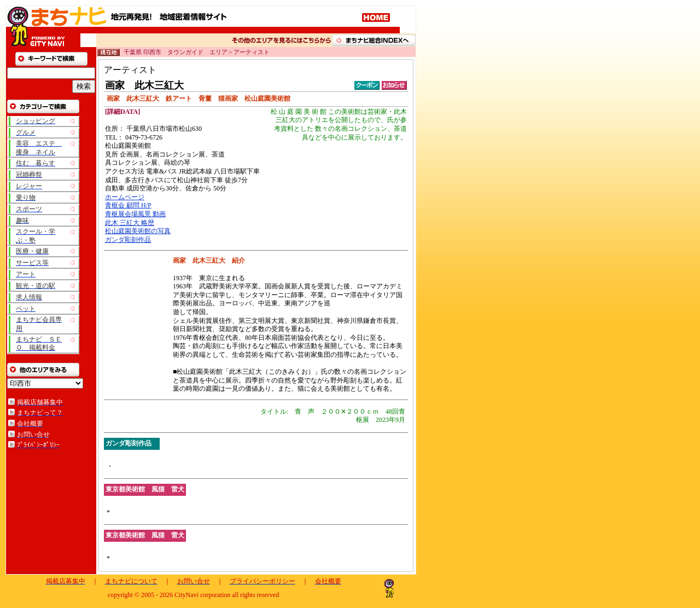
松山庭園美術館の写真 (138, 231)
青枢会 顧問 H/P (128, 205)
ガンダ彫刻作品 (128, 240)
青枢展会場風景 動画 (135, 214)
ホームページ (125, 197)
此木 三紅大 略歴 (130, 223)
